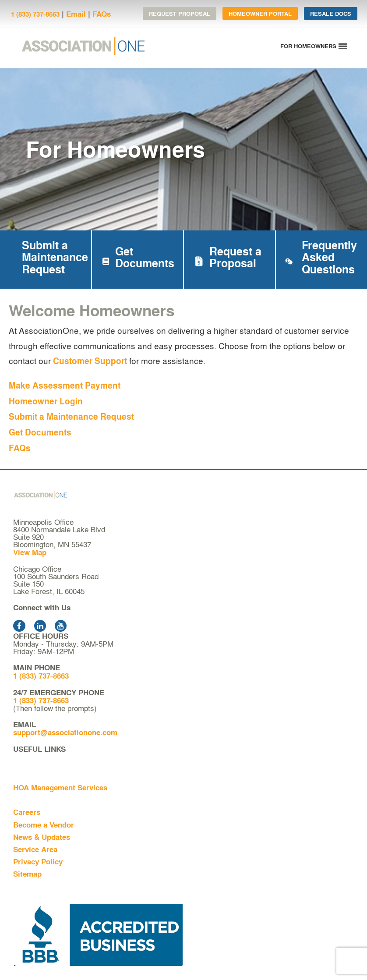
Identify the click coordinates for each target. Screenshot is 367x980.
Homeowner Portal (260, 13)
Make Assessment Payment (65, 385)
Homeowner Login (46, 401)
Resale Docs (331, 13)
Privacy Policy (38, 861)
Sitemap (27, 874)
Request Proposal (180, 13)
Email (76, 14)
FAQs (102, 14)
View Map (30, 552)
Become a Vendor (44, 825)
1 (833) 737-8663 (35, 14)
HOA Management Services (60, 787)
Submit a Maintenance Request (71, 416)
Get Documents (40, 432)
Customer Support (90, 361)
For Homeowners (43, 800)
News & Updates (42, 837)
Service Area (35, 849)
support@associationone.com (65, 732)
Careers (27, 812)
